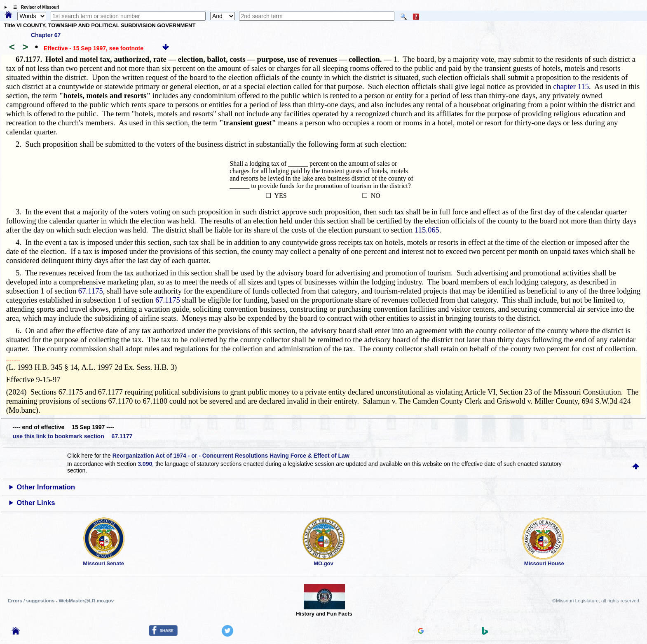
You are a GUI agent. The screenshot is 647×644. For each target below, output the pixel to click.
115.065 (427, 230)
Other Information (46, 487)
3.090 (145, 464)
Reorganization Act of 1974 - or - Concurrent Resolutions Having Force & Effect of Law (231, 456)
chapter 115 (571, 86)
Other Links (36, 503)
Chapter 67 (46, 35)
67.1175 (91, 291)
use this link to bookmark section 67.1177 (73, 436)
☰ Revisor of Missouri (34, 7)
